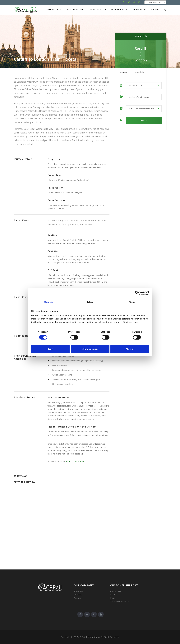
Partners (155, 10)
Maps (113, 598)
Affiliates (78, 595)
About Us (78, 591)
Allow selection (90, 349)
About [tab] (132, 302)
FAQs (113, 595)
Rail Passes (53, 10)
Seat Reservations (76, 10)
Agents (77, 598)
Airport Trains (139, 10)
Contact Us (116, 591)
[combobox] (155, 2)
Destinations (118, 10)
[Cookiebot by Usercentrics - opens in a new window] (137, 293)
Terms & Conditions (120, 601)
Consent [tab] (48, 302)
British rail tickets (75, 461)
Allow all (130, 349)
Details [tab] (90, 302)
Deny (50, 349)
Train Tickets (96, 10)
